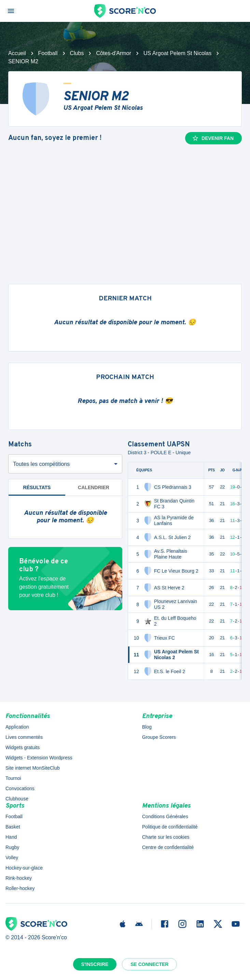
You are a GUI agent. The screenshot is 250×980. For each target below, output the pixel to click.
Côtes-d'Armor (114, 53)
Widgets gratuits (23, 747)
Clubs (77, 53)
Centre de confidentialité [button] (168, 847)
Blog (147, 727)
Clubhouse (17, 799)
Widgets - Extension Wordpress (39, 758)
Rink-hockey (19, 878)
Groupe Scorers (159, 737)
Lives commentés (24, 737)
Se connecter (149, 964)
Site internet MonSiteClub (33, 768)
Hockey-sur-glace (24, 868)
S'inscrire (95, 964)
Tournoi (13, 778)
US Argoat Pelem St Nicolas (177, 53)
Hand (11, 837)
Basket (13, 827)
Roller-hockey (20, 888)
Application (17, 727)
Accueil (17, 53)
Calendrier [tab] (94, 487)
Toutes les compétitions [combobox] (41, 464)
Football (48, 53)
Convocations (20, 788)
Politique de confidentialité (170, 827)
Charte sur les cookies (166, 837)
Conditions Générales (165, 816)
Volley (12, 858)
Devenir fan (213, 138)
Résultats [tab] (37, 487)
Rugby (12, 847)
